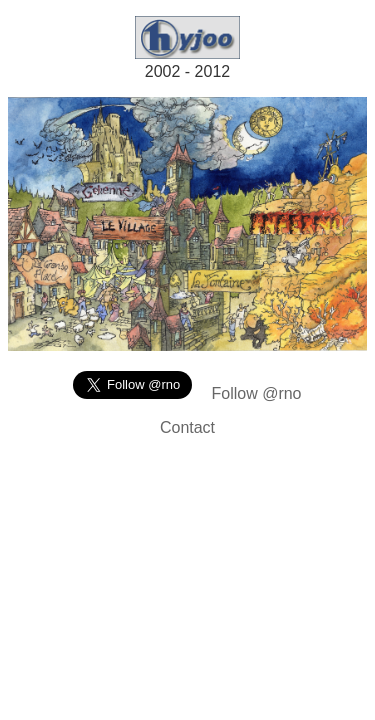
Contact (187, 427)
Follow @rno (256, 393)
